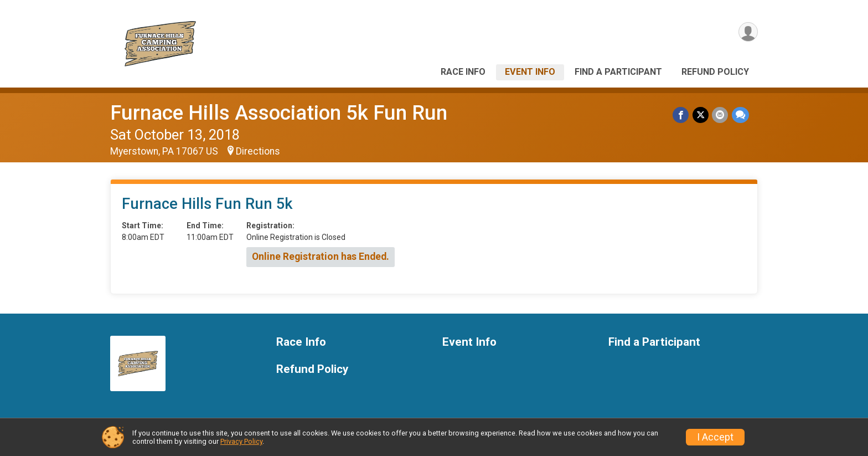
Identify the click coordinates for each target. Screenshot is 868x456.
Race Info (463, 72)
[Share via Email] (720, 115)
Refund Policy (715, 72)
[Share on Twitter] (701, 115)
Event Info (530, 72)
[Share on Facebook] (682, 115)
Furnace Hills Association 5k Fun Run (279, 113)
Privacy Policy (241, 441)
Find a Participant (618, 72)
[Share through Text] (740, 115)
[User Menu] (748, 32)
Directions (258, 151)
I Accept (715, 437)
